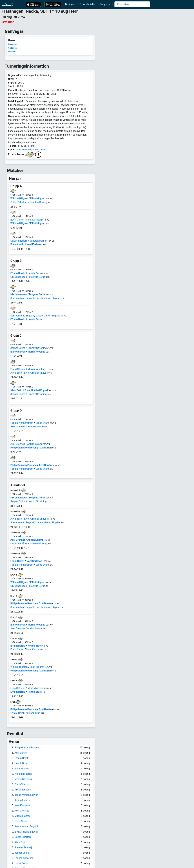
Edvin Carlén (17, 220)
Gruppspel (13, 44)
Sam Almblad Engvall (22, 298)
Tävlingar (70, 4)
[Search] (132, 4)
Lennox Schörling (37, 348)
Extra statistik (88, 4)
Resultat (12, 52)
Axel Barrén (45, 448)
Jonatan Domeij (38, 202)
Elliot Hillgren (38, 198)
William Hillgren (19, 198)
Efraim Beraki (18, 273)
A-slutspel (13, 48)
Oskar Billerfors (19, 202)
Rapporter (106, 4)
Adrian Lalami (35, 427)
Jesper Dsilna (18, 348)
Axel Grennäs (18, 427)
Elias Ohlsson (18, 352)
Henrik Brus (34, 273)
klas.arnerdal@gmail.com (31, 150)
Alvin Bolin (16, 373)
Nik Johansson (19, 277)
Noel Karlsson (34, 220)
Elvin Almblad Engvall (36, 373)
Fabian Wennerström (22, 423)
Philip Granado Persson (23, 448)
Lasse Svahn (42, 423)
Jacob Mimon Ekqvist (48, 298)
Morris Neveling (36, 352)
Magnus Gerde (37, 277)
